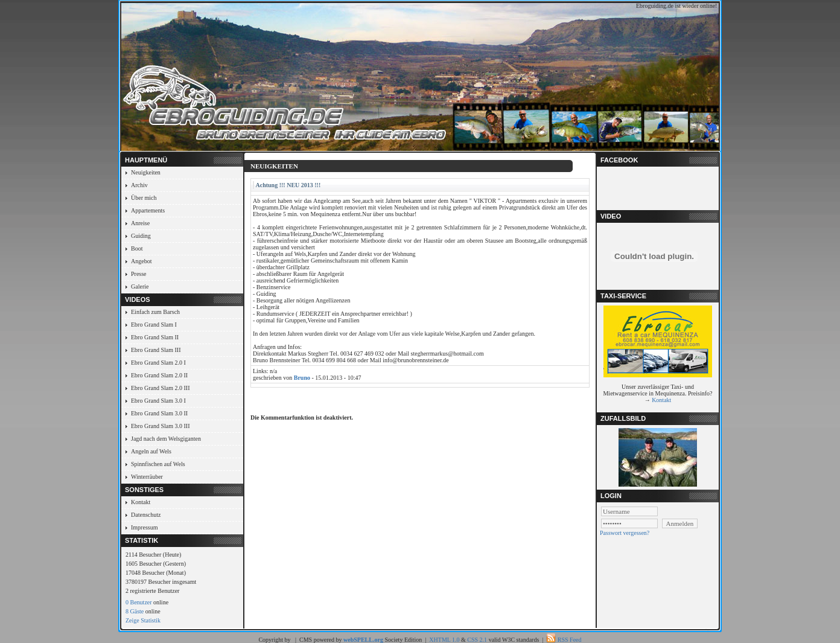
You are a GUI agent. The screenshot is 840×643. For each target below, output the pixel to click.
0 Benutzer (139, 602)
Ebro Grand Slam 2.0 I (158, 363)
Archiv (139, 185)
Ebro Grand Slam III (156, 350)
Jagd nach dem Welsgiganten (166, 439)
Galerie (140, 286)
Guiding (141, 236)
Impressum (144, 527)
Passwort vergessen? (625, 533)
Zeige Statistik (143, 620)
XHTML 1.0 (444, 640)
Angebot (141, 261)
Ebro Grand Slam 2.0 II (159, 375)
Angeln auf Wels (151, 451)
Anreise (140, 223)
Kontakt (141, 502)
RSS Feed (570, 640)
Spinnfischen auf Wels (158, 464)
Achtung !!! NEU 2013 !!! (288, 185)
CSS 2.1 (477, 640)
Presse (139, 274)
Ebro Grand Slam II (155, 337)
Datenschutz (146, 515)
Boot (137, 248)
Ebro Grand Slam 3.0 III (160, 426)
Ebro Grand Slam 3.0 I (158, 401)
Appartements (148, 210)
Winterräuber (147, 477)
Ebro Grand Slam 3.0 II (159, 413)
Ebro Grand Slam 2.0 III (160, 388)
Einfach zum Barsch (155, 312)
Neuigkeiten (146, 172)
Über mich (144, 198)
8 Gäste (135, 611)
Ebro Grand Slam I (154, 325)
